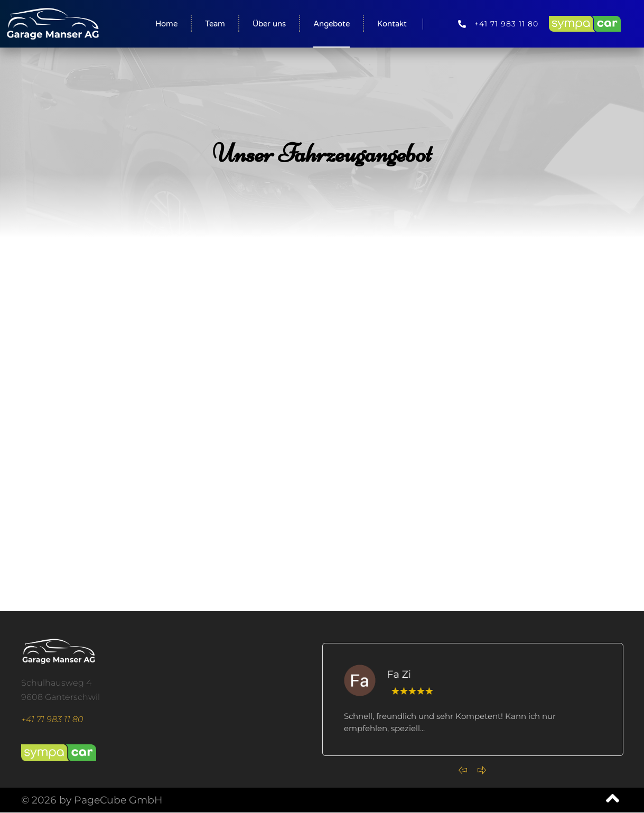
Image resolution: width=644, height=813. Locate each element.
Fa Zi (402, 674)
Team (215, 24)
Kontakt (392, 24)
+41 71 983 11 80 (52, 719)
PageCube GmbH (118, 800)
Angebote (332, 24)
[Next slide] (482, 770)
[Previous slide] (463, 770)
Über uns (269, 24)
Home (166, 24)
